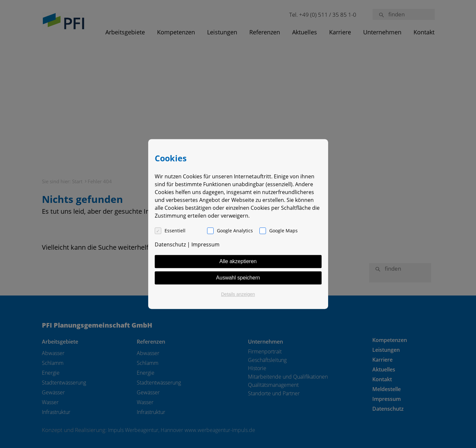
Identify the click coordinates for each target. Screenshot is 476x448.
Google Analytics (235, 231)
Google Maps (283, 231)
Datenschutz (170, 244)
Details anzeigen (238, 294)
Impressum (205, 244)
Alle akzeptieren (238, 261)
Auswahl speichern (238, 278)
